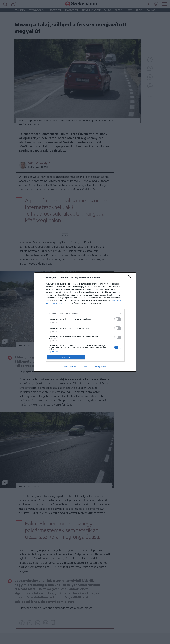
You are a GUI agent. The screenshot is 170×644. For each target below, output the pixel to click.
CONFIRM (66, 357)
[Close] (131, 278)
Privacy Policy (100, 367)
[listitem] (85, 313)
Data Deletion (70, 367)
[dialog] (85, 322)
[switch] (118, 319)
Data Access (85, 367)
